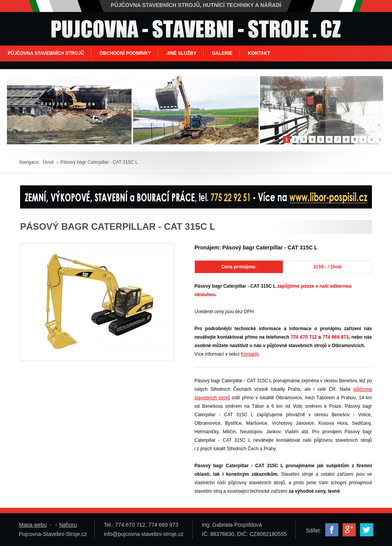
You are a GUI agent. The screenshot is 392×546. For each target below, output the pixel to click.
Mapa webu (33, 525)
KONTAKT (259, 53)
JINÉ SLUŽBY (181, 53)
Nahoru (68, 525)
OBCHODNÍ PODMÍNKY (125, 53)
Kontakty (250, 354)
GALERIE (222, 53)
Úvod (48, 162)
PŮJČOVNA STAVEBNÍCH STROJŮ (46, 53)
